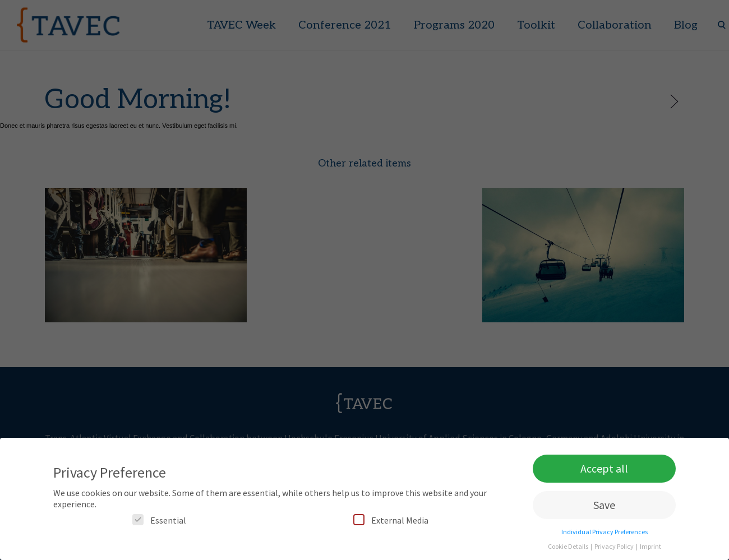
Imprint (650, 550)
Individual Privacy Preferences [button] (605, 535)
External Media (391, 523)
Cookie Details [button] (569, 550)
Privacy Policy (615, 550)
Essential (159, 523)
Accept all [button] (604, 472)
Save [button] (604, 508)
